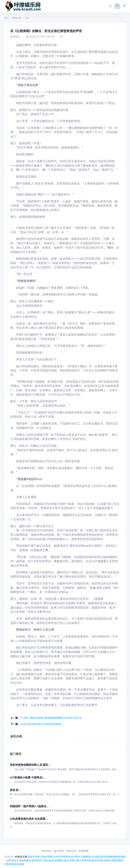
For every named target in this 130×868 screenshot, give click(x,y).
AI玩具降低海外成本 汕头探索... (29, 819)
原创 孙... (15, 790)
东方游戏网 (20, 860)
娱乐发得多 (33, 860)
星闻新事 (17, 18)
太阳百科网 (104, 857)
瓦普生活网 (68, 860)
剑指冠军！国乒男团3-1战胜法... (29, 806)
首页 (6, 18)
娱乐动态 (46, 851)
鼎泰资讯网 (33, 857)
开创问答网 (46, 857)
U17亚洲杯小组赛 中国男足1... (28, 778)
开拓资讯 (91, 860)
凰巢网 (114, 857)
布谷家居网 (102, 860)
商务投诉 (68, 857)
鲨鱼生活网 (92, 857)
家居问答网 (18, 864)
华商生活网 (79, 857)
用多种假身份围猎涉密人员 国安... (30, 765)
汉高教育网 (115, 860)
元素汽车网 (80, 860)
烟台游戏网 (55, 860)
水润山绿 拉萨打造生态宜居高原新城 (41, 724)
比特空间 (58, 857)
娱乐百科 (59, 851)
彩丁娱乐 (44, 860)
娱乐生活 (71, 851)
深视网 (122, 857)
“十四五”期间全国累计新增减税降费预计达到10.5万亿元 (51, 718)
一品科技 (9, 860)
